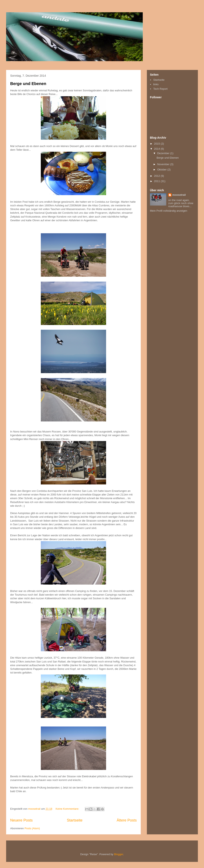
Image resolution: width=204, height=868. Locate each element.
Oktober (162, 170)
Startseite (75, 820)
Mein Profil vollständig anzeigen (169, 211)
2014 (157, 149)
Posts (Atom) (32, 828)
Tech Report (160, 89)
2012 (157, 176)
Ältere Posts (127, 820)
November (164, 164)
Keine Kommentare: (68, 809)
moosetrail (179, 195)
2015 (157, 144)
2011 (157, 181)
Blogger (119, 854)
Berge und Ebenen (28, 84)
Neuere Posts (21, 820)
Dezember (164, 153)
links (156, 84)
